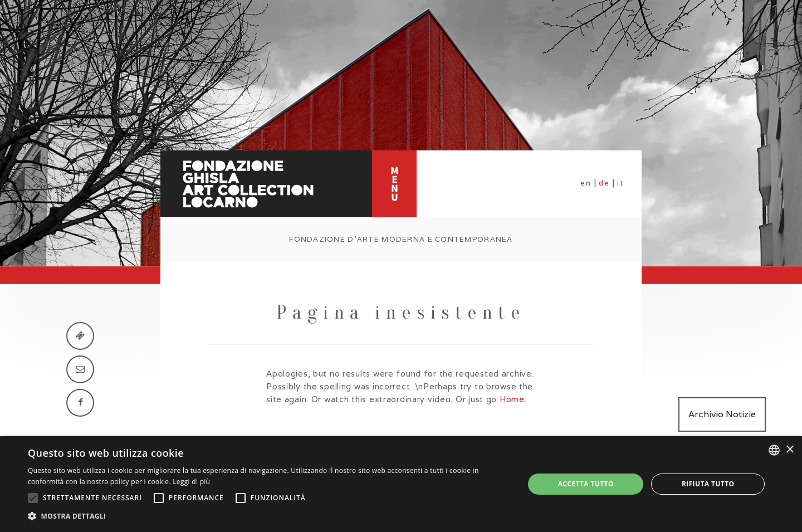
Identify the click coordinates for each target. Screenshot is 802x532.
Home (512, 399)
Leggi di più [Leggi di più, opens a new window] (191, 482)
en (586, 183)
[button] (269, 516)
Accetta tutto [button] (586, 484)
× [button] (789, 450)
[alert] (401, 484)
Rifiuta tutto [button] (708, 484)
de (604, 183)
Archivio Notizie (722, 414)
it (620, 183)
